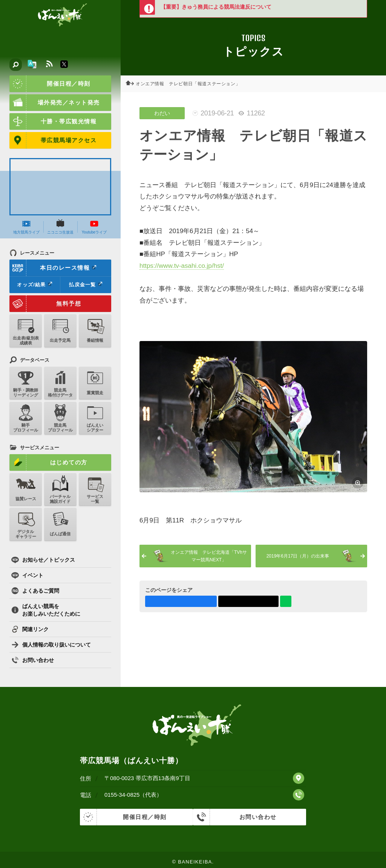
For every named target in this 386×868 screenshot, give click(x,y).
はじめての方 (48, 462)
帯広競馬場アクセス (53, 140)
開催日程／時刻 (50, 84)
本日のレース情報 (53, 268)
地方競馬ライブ (26, 227)
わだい (162, 113)
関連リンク (30, 629)
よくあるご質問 (35, 591)
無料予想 (45, 304)
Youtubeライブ (94, 227)
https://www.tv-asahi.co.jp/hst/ (182, 266)
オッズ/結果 (34, 284)
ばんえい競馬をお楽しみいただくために (46, 610)
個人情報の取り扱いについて (51, 645)
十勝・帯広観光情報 (53, 121)
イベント (27, 575)
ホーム (132, 84)
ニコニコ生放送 (60, 227)
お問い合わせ (33, 660)
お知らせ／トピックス (43, 560)
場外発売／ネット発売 (55, 103)
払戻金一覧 (86, 284)
